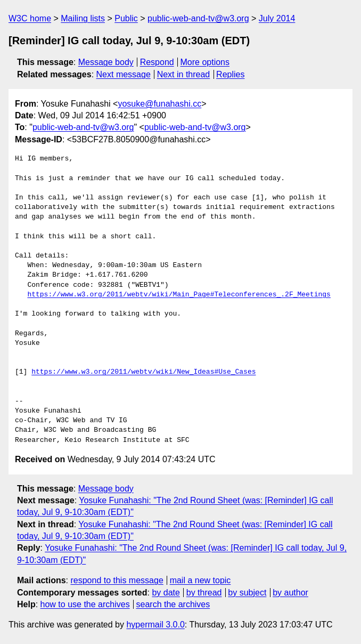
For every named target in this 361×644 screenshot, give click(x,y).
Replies (230, 74)
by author (290, 593)
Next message (124, 74)
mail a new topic (200, 580)
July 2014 (277, 18)
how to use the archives (85, 604)
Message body (106, 62)
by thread (204, 593)
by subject (247, 593)
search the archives (173, 604)
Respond (157, 62)
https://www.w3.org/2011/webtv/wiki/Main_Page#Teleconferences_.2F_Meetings (179, 295)
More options (205, 62)
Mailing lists (83, 18)
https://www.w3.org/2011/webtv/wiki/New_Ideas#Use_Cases (143, 372)
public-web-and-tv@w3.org (198, 18)
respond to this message (117, 580)
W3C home (30, 18)
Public (126, 18)
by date (166, 593)
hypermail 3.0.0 (155, 625)
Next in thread (184, 74)
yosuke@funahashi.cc (159, 104)
